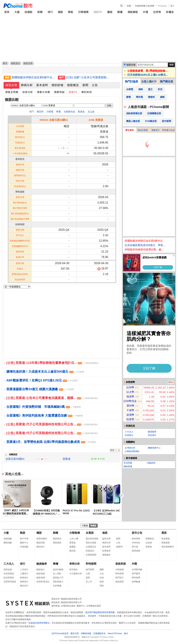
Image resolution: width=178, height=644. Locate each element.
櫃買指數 (8, 543)
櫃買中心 (24, 543)
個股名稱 (131, 65)
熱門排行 (120, 578)
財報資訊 (90, 551)
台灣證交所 (130, 448)
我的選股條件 (168, 547)
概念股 (72, 551)
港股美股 (133, 12)
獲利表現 (87, 92)
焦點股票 (120, 582)
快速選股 (166, 539)
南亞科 (40, 112)
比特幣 (157, 12)
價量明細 (59, 92)
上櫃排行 (24, 574)
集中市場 (24, 539)
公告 (95, 85)
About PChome (115, 633)
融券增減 (41, 578)
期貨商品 (57, 539)
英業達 (67, 459)
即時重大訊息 (169, 130)
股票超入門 (58, 578)
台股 (88, 574)
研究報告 (74, 570)
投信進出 (152, 435)
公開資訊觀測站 (132, 451)
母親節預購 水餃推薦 (144, 6)
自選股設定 (91, 547)
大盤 (17, 12)
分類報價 (83, 12)
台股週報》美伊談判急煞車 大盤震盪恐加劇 (45, 416)
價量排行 (156, 130)
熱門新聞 (90, 570)
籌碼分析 (27, 85)
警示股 (135, 547)
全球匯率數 (137, 570)
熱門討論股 (132, 81)
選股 (60, 12)
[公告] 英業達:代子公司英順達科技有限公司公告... (52, 433)
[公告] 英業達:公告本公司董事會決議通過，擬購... (52, 398)
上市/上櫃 (74, 539)
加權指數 (8, 539)
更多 (112, 450)
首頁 (7, 12)
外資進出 (129, 435)
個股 (105, 533)
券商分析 (75, 564)
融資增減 (41, 574)
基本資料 (42, 85)
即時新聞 (91, 564)
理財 (102, 586)
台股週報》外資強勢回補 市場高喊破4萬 (43, 407)
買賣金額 (8, 570)
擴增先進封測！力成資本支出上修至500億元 (45, 372)
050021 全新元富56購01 (54, 120)
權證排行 (41, 547)
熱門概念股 (167, 81)
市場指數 (24, 547)
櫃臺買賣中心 (154, 448)
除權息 (170, 12)
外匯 (146, 12)
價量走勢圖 (12, 92)
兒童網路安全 (99, 633)
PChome (162, 6)
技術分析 (28, 92)
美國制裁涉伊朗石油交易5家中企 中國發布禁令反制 (33, 77)
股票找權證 (42, 539)
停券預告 (136, 543)
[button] (121, 495)
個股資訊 (15, 63)
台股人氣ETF (149, 81)
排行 (50, 12)
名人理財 (57, 574)
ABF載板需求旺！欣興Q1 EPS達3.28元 (42, 380)
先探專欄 (57, 586)
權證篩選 (41, 543)
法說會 (149, 543)
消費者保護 (86, 633)
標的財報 (58, 85)
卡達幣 (130, 410)
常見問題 (128, 463)
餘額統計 (41, 570)
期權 (120, 12)
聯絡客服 (128, 466)
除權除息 (150, 539)
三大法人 (129, 432)
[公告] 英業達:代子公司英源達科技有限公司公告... (52, 424)
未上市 (89, 582)
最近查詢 (130, 130)
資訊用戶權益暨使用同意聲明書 (100, 612)
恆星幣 (130, 419)
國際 (102, 570)
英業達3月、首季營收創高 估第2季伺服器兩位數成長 (51, 442)
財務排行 (24, 578)
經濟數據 (136, 582)
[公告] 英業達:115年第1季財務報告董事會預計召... (52, 363)
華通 (58, 112)
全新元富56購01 (15, 459)
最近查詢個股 (92, 539)
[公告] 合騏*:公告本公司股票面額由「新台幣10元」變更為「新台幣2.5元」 (88, 77)
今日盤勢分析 (76, 574)
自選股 (28, 12)
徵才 (126, 633)
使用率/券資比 (43, 582)
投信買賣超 (9, 578)
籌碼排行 (24, 582)
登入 (172, 6)
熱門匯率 (136, 574)
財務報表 (106, 551)
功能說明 (151, 463)
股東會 (149, 547)
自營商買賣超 (10, 582)
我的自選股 (143, 130)
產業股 (72, 543)
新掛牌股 (136, 539)
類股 (71, 12)
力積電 (50, 112)
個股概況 (73, 85)
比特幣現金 (130, 401)
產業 (88, 578)
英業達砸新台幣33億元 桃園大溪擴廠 (40, 389)
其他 (102, 578)
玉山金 (91, 112)
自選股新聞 (91, 555)
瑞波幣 (130, 396)
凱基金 (81, 112)
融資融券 (152, 432)
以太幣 (130, 392)
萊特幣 (130, 406)
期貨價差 (57, 543)
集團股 (72, 547)
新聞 (129, 6)
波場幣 (130, 415)
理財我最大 (58, 582)
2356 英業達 (96, 120)
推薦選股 (166, 543)
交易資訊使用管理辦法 (39, 623)
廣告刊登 (75, 633)
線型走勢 (11, 85)
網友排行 (24, 586)
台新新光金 (69, 112)
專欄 (55, 564)
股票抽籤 (136, 551)
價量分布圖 (43, 92)
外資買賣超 (9, 574)
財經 (102, 582)
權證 (110, 12)
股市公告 (137, 533)
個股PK (98, 12)
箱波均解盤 (58, 570)
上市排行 (24, 570)
